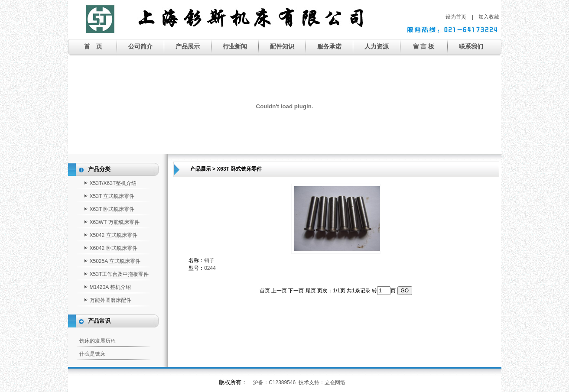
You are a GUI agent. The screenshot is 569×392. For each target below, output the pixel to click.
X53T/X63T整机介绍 (113, 183)
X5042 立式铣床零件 (114, 235)
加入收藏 (489, 17)
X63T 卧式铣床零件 (112, 209)
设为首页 (456, 17)
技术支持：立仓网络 (322, 382)
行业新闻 (235, 46)
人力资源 (377, 46)
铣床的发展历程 (98, 341)
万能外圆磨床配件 (111, 300)
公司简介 (140, 46)
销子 (209, 260)
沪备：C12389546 (274, 382)
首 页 (93, 46)
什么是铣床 (92, 354)
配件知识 (282, 46)
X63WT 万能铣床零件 (115, 222)
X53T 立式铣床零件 (112, 196)
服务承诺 (329, 46)
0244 (210, 268)
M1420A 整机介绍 (110, 287)
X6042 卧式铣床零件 (114, 248)
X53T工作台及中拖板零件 (119, 274)
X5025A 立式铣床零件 (115, 261)
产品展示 (188, 46)
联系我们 (471, 46)
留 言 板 (424, 46)
